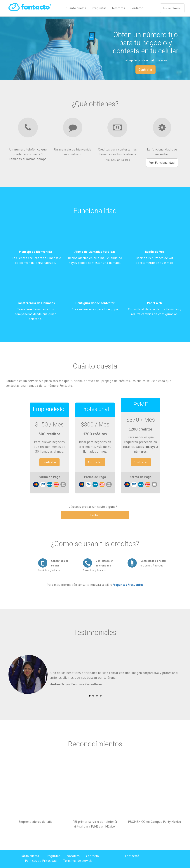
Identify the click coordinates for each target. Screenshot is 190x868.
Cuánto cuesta (76, 8)
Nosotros (118, 8)
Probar (95, 515)
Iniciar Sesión (172, 8)
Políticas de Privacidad (41, 861)
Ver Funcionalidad (162, 163)
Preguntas (99, 8)
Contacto (137, 8)
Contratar (145, 70)
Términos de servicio (78, 861)
